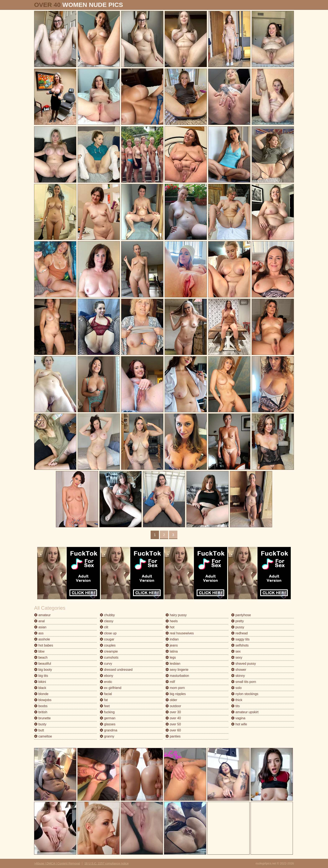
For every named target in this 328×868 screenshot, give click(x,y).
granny (107, 736)
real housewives (180, 633)
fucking (107, 712)
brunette (42, 718)
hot (170, 627)
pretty (237, 621)
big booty (43, 670)
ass (39, 633)
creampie (109, 651)
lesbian (173, 664)
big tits (41, 676)
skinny (238, 676)
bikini (40, 682)
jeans (172, 645)
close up (108, 633)
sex (236, 651)
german (108, 718)
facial (106, 694)
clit (104, 627)
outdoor (173, 706)
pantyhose (241, 615)
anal (39, 621)
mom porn (175, 688)
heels (172, 621)
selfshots (240, 645)
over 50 (173, 724)
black (40, 688)
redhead (239, 633)
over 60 (173, 730)
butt (39, 730)
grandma (109, 730)
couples (108, 645)
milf (170, 682)
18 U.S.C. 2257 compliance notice (106, 863)
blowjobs (43, 700)
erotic (106, 682)
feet (105, 706)
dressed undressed (116, 670)
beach (41, 657)
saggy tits (240, 639)
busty (40, 724)
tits (235, 706)
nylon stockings (245, 694)
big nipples (176, 694)
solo (236, 688)
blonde (41, 694)
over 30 (173, 712)
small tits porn (244, 682)
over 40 (173, 718)
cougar (107, 639)
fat (104, 700)
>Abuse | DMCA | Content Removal (57, 863)
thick (237, 700)
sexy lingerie (177, 670)
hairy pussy (176, 615)
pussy (238, 627)
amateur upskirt (245, 712)
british (41, 712)
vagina (238, 718)
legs (171, 657)
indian (172, 639)
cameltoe (43, 736)
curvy (106, 664)
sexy (237, 657)
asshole (42, 639)
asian (40, 627)
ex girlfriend (111, 688)
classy (107, 621)
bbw (39, 651)
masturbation (177, 676)
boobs (41, 706)
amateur (42, 615)
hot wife (239, 724)
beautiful (43, 664)
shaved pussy (243, 664)
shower (239, 670)
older (171, 700)
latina (172, 651)
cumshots (109, 657)
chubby (107, 615)
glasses (108, 724)
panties (173, 736)
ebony (106, 676)
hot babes (44, 645)
